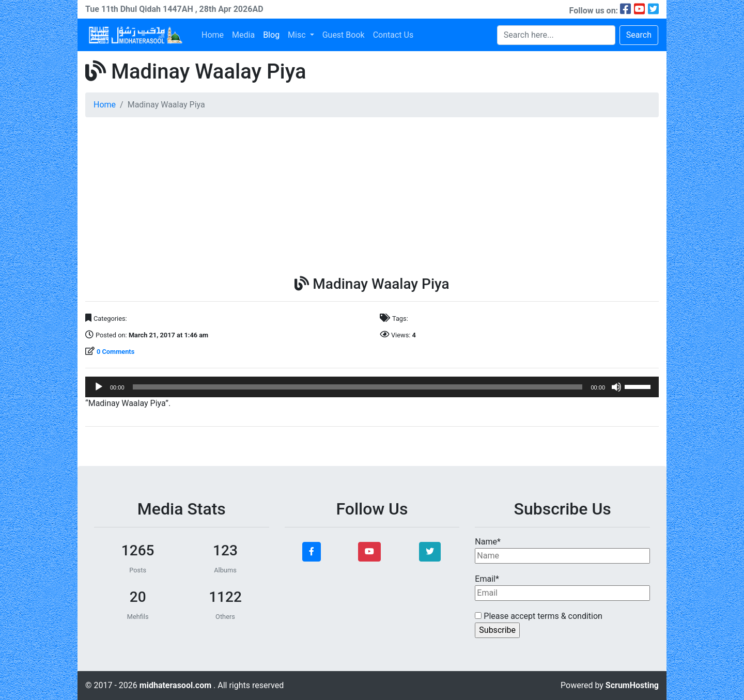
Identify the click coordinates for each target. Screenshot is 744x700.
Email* (562, 587)
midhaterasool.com (176, 685)
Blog (271, 35)
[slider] (358, 387)
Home (213, 35)
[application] (372, 387)
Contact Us (393, 35)
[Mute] (616, 387)
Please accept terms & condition (539, 616)
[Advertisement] (372, 198)
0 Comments (115, 352)
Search (639, 35)
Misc (298, 35)
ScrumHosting (632, 685)
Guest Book (344, 35)
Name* (562, 550)
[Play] (99, 387)
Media (243, 35)
